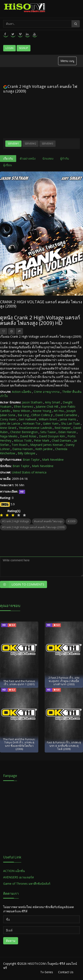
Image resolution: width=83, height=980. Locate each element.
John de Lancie (10, 423)
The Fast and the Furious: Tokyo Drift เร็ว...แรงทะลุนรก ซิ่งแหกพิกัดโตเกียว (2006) (19, 744)
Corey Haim (8, 419)
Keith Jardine (44, 449)
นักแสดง (48, 158)
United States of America (29, 472)
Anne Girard (8, 428)
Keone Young (42, 411)
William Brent (48, 419)
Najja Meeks (9, 436)
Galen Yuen (51, 423)
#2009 (72, 521)
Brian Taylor (31, 460)
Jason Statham (32, 402)
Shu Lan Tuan (71, 423)
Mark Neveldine (53, 460)
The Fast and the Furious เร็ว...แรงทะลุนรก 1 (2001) (19, 683)
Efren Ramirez (24, 406)
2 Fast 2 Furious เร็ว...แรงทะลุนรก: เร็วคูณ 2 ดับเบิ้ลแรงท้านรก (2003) (64, 681)
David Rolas (28, 436)
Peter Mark (41, 440)
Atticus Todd (23, 440)
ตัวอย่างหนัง (28, 158)
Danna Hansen (23, 449)
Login (9, 48)
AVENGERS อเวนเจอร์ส (19, 877)
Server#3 (47, 144)
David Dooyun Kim (52, 436)
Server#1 (13, 144)
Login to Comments (22, 584)
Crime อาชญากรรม (47, 392)
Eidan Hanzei (67, 432)
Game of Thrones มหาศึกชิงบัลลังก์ (27, 884)
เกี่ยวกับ (8, 158)
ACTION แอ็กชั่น (14, 871)
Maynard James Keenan (47, 445)
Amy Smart (53, 402)
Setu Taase (48, 432)
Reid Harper (63, 428)
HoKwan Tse (32, 423)
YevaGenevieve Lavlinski (35, 428)
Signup (24, 48)
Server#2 (30, 144)
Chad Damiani (61, 440)
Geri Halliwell (27, 419)
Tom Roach (20, 445)
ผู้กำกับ (65, 158)
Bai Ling (23, 415)
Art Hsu (59, 411)
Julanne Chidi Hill (47, 406)
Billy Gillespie (26, 453)
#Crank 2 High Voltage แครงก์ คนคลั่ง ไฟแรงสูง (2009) (33, 527)
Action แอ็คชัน (22, 392)
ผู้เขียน (8, 165)
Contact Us (66, 972)
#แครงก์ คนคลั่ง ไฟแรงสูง (48, 521)
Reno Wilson (21, 411)
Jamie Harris (68, 419)
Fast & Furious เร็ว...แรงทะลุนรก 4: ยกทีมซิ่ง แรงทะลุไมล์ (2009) (64, 746)
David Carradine (66, 415)
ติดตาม (11, 941)
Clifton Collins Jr (42, 415)
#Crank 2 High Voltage (16, 521)
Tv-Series (47, 972)
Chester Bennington (24, 432)
